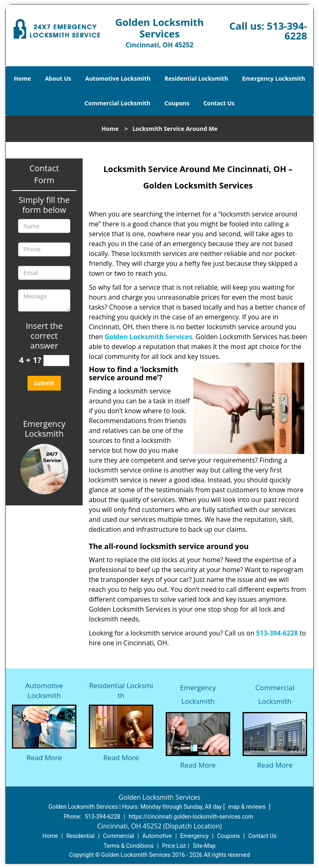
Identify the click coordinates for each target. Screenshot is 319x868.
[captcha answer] (56, 361)
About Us (58, 78)
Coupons (177, 103)
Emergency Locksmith (274, 78)
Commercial (119, 836)
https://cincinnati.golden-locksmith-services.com (191, 817)
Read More (44, 757)
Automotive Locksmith (118, 78)
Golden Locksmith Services (148, 337)
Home (22, 78)
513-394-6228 (287, 31)
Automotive (157, 836)
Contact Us (219, 103)
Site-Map (204, 846)
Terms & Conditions (129, 846)
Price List (174, 846)
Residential (80, 836)
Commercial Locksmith (118, 103)
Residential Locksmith (196, 78)
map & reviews (247, 807)
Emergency (194, 836)
